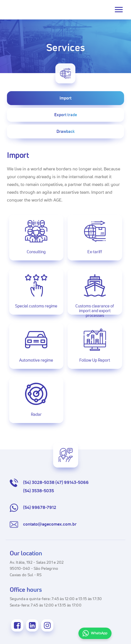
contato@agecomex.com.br (43, 524)
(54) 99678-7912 (33, 508)
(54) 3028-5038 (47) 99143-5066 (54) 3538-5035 (49, 487)
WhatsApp (95, 633)
